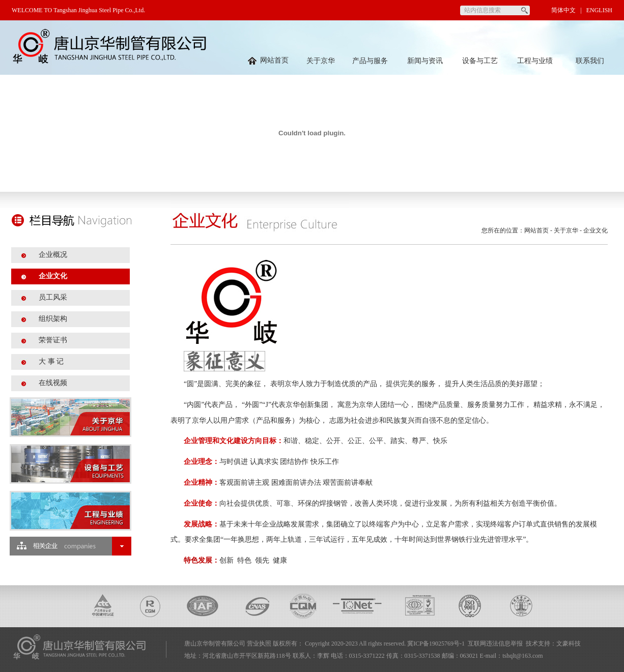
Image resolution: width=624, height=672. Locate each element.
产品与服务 (370, 61)
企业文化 (53, 276)
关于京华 (321, 61)
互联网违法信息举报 (495, 644)
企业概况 (53, 255)
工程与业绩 (535, 61)
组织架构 (53, 319)
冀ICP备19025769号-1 (436, 644)
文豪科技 (569, 644)
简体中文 (563, 10)
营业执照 (259, 644)
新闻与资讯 (425, 61)
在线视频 (53, 383)
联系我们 (590, 61)
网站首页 (268, 60)
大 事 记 (51, 361)
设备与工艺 (480, 61)
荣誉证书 (53, 340)
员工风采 (53, 297)
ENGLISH (599, 10)
